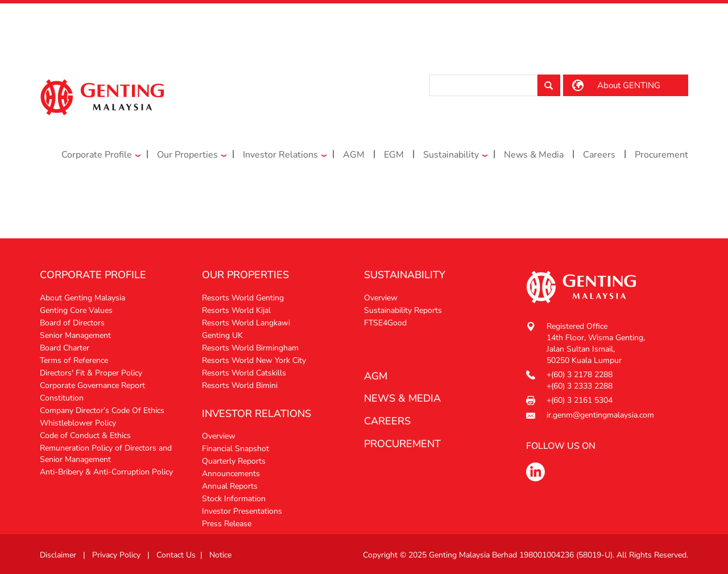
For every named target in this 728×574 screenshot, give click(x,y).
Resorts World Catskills (244, 373)
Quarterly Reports (234, 461)
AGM (354, 155)
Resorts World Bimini (240, 385)
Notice (220, 555)
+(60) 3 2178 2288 (580, 375)
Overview (219, 436)
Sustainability (451, 155)
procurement (402, 444)
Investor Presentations (242, 511)
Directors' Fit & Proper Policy (91, 373)
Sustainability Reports (403, 310)
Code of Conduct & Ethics (85, 435)
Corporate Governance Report (92, 385)
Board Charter (65, 348)
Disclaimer (58, 555)
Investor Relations (280, 155)
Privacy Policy (116, 555)
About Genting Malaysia (82, 298)
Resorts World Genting (243, 298)
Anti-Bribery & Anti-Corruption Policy (106, 472)
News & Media (534, 155)
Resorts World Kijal (236, 310)
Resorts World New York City (254, 360)
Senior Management (75, 335)
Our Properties (187, 155)
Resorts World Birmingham (250, 348)
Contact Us (176, 555)
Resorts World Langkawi (246, 323)
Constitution (62, 398)
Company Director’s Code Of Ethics (102, 410)
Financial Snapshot (235, 449)
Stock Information (234, 499)
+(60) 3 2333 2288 (580, 386)
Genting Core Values (76, 310)
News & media (402, 398)
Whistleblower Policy (78, 423)
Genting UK (222, 335)
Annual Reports (230, 486)
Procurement (661, 155)
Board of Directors (72, 323)
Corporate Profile (97, 155)
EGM (394, 155)
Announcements (231, 474)
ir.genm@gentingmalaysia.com (600, 415)
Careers (599, 155)
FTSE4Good (385, 323)
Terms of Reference (74, 360)
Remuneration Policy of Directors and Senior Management (106, 454)
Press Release (227, 524)
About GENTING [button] (629, 85)
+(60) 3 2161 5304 (580, 400)
